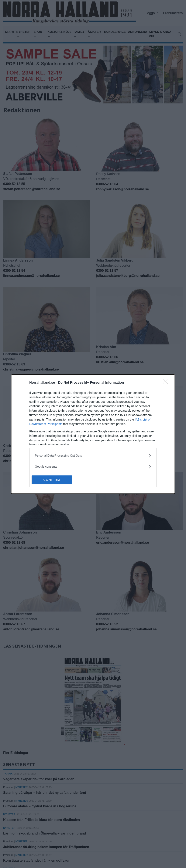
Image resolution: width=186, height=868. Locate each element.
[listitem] (93, 456)
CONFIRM (52, 480)
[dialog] (93, 434)
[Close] (166, 383)
